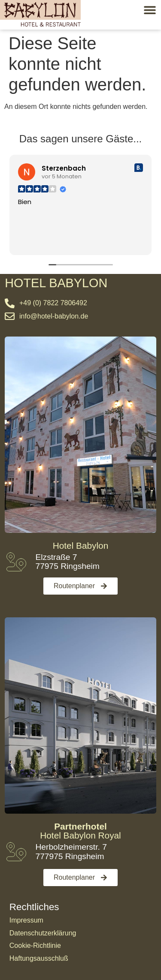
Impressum (26, 920)
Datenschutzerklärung (43, 933)
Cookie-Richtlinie (35, 945)
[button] (150, 10)
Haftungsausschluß (39, 958)
